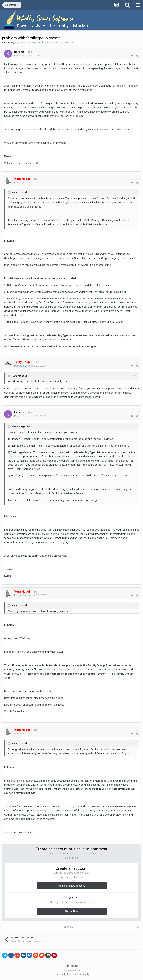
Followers (68, 927)
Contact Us (71, 966)
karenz (9, 43)
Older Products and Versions (57, 43)
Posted (30, 55)
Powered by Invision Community (72, 974)
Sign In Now (72, 911)
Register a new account (72, 886)
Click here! (27, 832)
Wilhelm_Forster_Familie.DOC (21, 163)
